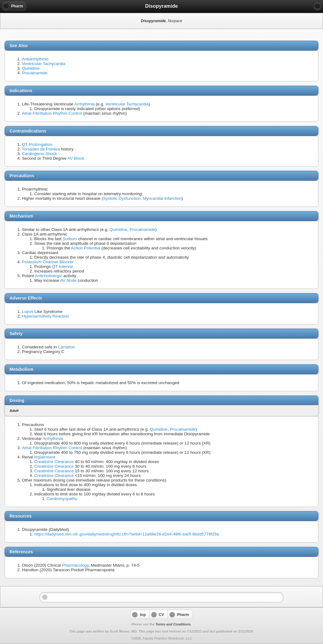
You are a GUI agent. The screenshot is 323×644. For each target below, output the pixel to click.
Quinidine (31, 68)
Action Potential (85, 248)
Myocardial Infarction (162, 198)
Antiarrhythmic (35, 59)
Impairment (44, 457)
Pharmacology (75, 565)
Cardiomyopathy (62, 499)
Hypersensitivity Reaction (46, 316)
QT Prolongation (37, 144)
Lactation (66, 347)
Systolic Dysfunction (122, 198)
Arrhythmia (85, 104)
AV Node (68, 280)
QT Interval (62, 267)
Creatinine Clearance (54, 462)
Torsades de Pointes (41, 149)
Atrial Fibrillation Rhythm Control (52, 113)
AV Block (76, 158)
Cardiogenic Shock (39, 154)
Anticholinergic (48, 276)
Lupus (28, 312)
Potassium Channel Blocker (48, 262)
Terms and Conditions (173, 624)
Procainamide (35, 73)
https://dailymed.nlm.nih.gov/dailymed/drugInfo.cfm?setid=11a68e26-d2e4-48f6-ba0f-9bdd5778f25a (127, 534)
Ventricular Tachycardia (43, 64)
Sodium (70, 239)
